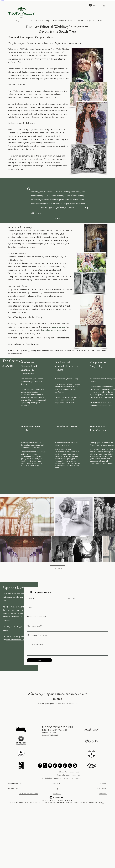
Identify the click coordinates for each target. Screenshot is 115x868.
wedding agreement (52, 330)
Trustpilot (2, 1)
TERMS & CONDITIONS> (15, 784)
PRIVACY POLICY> (13, 789)
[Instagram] (50, 766)
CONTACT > (57, 784)
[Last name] (87, 602)
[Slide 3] (57, 219)
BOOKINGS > (57, 794)
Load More (57, 568)
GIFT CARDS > (103, 794)
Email (29, 607)
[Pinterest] (65, 766)
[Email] (67, 611)
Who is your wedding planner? (37, 635)
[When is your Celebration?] (29, 620)
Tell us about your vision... (36, 644)
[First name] (46, 602)
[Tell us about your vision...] (67, 651)
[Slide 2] (60, 219)
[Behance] (60, 766)
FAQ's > (57, 789)
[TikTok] (55, 766)
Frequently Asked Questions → (20, 640)
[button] (104, 5)
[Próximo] (102, 201)
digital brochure (57, 327)
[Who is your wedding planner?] (67, 639)
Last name (72, 598)
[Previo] (13, 201)
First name (31, 598)
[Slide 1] (55, 219)
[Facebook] (40, 766)
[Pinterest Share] (57, 797)
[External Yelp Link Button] (75, 766)
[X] (45, 766)
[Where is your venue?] (67, 630)
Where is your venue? (34, 626)
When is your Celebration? (36, 617)
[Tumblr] (70, 766)
